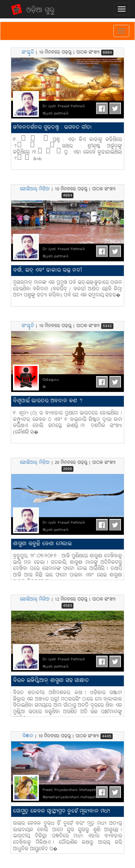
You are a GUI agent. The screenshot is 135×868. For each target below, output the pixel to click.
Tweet (115, 108)
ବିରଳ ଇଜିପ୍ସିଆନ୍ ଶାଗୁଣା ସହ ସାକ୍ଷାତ (51, 681)
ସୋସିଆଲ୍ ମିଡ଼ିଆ (35, 189)
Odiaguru (51, 380)
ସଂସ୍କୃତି (28, 53)
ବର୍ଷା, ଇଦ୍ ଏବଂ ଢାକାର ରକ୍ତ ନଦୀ (47, 270)
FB (102, 108)
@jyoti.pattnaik (56, 113)
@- (44, 387)
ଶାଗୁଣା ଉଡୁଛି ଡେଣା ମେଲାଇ (42, 544)
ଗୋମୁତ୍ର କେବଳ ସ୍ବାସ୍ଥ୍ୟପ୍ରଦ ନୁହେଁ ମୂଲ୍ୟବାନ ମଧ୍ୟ (61, 811)
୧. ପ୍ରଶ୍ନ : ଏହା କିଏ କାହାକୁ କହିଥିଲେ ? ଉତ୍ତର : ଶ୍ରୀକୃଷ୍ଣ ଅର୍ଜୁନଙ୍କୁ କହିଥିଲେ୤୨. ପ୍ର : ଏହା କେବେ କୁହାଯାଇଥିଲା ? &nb (67, 149)
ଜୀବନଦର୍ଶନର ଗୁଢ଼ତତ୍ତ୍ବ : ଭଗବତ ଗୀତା (52, 128)
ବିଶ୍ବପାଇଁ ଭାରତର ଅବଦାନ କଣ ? (48, 401)
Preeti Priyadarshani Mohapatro (71, 790)
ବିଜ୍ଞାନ (28, 736)
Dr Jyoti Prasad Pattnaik (64, 106)
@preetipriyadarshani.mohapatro (71, 797)
